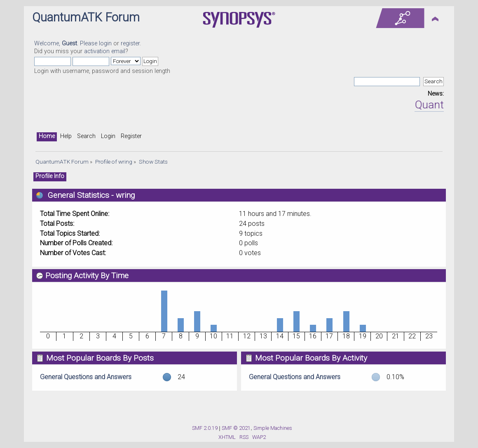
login (105, 43)
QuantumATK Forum (86, 17)
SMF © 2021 (236, 428)
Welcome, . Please (67, 43)
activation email (105, 51)
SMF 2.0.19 (205, 428)
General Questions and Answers (86, 377)
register (130, 43)
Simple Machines (273, 428)
